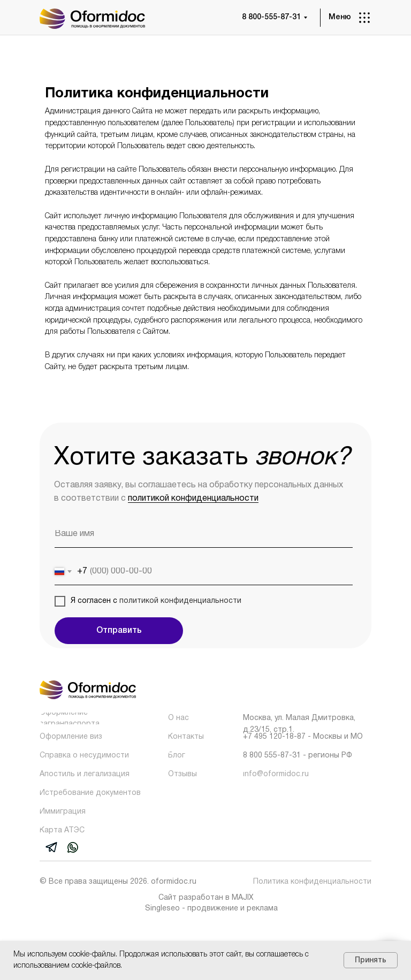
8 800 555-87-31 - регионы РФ (298, 756)
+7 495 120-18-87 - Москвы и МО (303, 737)
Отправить (119, 631)
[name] (204, 534)
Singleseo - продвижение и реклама (211, 909)
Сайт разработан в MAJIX (206, 898)
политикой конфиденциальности (193, 499)
